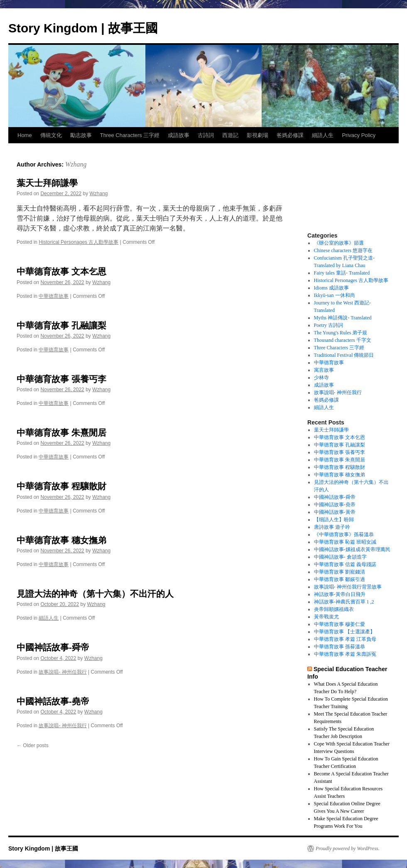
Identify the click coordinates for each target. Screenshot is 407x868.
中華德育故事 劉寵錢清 (340, 572)
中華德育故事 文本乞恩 (61, 271)
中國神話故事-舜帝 (53, 647)
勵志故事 (81, 135)
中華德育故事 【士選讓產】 (344, 632)
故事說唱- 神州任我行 (63, 672)
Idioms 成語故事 (331, 288)
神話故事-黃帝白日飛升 (340, 594)
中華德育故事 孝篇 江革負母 (345, 639)
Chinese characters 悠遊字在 (343, 250)
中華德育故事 (54, 296)
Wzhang (76, 164)
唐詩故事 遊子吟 (332, 527)
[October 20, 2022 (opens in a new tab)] (60, 604)
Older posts (33, 745)
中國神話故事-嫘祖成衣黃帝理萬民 (352, 549)
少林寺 (321, 378)
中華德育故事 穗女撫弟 (61, 540)
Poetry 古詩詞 (329, 325)
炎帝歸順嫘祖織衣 (334, 609)
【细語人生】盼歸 (334, 520)
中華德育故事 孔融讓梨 (61, 325)
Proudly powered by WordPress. (348, 848)
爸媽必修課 (290, 135)
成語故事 (179, 135)
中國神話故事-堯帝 (53, 701)
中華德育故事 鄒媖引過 (340, 579)
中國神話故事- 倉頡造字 (340, 557)
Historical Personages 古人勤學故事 (78, 242)
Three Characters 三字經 (130, 135)
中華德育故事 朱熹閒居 (61, 433)
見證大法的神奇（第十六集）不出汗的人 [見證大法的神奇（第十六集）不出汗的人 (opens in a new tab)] (95, 594)
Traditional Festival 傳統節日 (344, 355)
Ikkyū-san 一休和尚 (335, 295)
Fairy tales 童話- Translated (342, 273)
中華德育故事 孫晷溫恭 (340, 647)
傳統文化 (51, 135)
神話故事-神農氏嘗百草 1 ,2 (344, 602)
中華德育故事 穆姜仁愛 (340, 624)
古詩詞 (206, 135)
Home (25, 135)
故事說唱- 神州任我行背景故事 (348, 587)
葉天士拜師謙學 (47, 183)
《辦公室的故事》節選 (339, 243)
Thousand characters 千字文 (343, 340)
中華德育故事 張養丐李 (61, 379)
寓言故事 (324, 370)
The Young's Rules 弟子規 (341, 333)
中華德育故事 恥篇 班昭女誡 (345, 542)
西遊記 (230, 135)
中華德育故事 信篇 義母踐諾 (345, 564)
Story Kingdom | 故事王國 (83, 28)
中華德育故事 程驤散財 (61, 486)
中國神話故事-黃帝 (335, 512)
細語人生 (323, 135)
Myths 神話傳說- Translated (343, 318)
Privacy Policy (359, 135)
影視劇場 (257, 135)
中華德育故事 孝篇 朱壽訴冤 (345, 654)
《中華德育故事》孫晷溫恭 (344, 535)
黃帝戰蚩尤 (326, 617)
